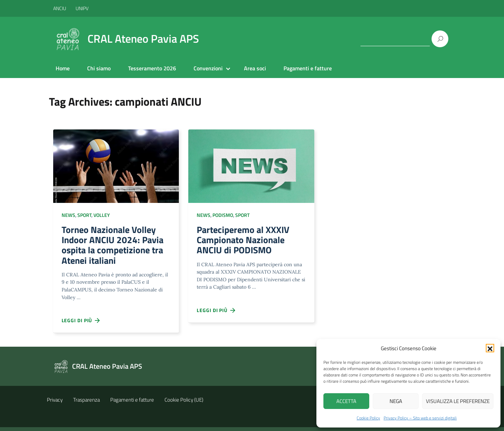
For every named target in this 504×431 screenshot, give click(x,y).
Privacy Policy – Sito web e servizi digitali (420, 418)
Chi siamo (99, 68)
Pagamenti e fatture (308, 68)
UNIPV (82, 8)
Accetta (346, 401)
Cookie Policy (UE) (184, 404)
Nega (396, 401)
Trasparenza (86, 404)
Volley (102, 215)
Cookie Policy (368, 418)
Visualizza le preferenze (458, 401)
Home (63, 68)
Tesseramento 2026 (152, 68)
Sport (84, 215)
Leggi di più (81, 325)
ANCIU (60, 8)
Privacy (55, 404)
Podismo (223, 215)
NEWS (68, 215)
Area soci (255, 68)
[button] (490, 348)
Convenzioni (208, 68)
